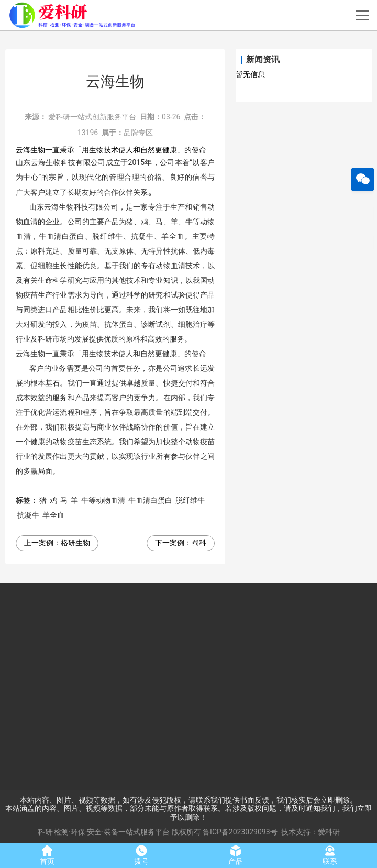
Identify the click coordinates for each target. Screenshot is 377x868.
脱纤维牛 (190, 500)
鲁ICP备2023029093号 (240, 832)
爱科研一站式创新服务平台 (92, 117)
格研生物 (75, 543)
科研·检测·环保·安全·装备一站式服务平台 (104, 832)
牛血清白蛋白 (150, 500)
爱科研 (329, 832)
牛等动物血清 (103, 500)
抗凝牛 (28, 515)
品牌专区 (138, 133)
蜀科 (199, 543)
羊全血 (53, 515)
